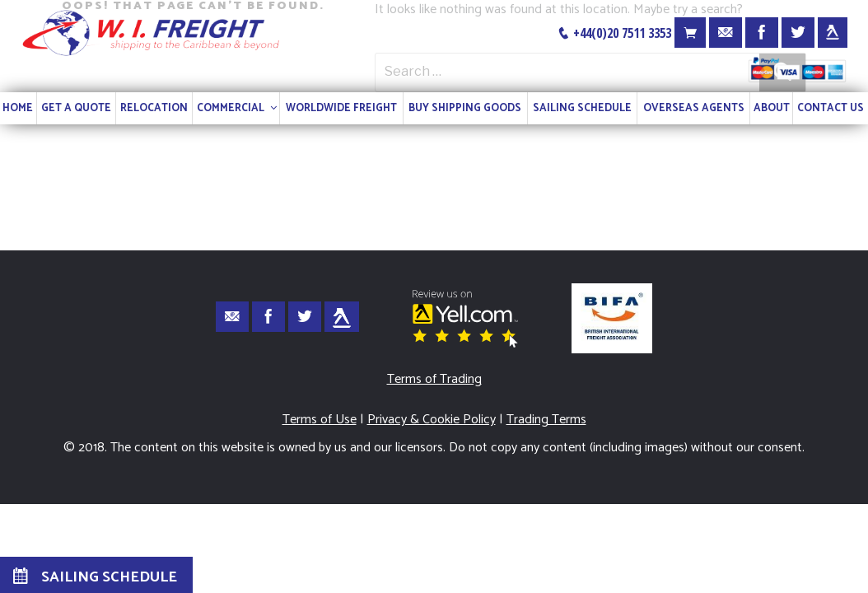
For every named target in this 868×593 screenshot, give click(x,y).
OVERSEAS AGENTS (694, 108)
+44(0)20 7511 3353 (614, 33)
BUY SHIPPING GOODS (465, 108)
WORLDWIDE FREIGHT (341, 108)
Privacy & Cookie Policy (432, 420)
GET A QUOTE (76, 108)
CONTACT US (831, 108)
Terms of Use (320, 420)
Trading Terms (546, 420)
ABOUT (772, 108)
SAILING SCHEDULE (582, 108)
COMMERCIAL (238, 108)
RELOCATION (154, 108)
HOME (18, 108)
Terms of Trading (434, 379)
